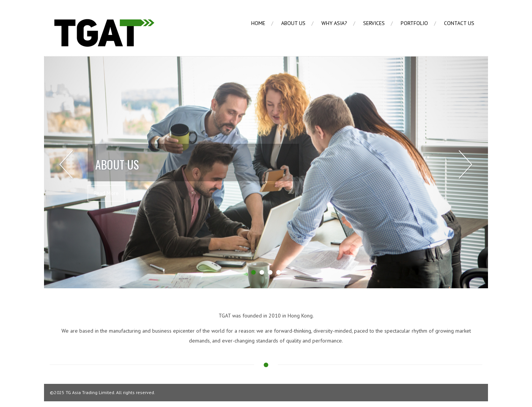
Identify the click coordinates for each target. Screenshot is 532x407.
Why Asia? (334, 23)
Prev (67, 165)
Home (258, 23)
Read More (106, 193)
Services (374, 23)
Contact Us (459, 23)
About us (293, 23)
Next (465, 165)
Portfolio (414, 23)
